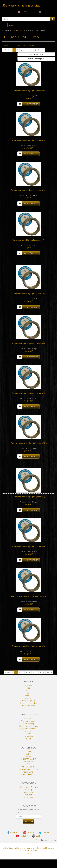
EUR (26, 12)
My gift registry (29, 701)
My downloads (29, 706)
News (29, 739)
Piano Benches (29, 792)
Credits (29, 734)
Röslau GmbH (29, 772)
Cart (29, 693)
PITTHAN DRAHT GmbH (29, 769)
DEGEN (29, 757)
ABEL (29, 754)
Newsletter (29, 736)
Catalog (29, 790)
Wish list (29, 698)
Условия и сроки (29, 721)
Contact (29, 685)
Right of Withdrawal (29, 729)
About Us (29, 718)
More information (31, 104)
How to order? (29, 731)
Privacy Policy (29, 724)
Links (29, 690)
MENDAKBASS (29, 762)
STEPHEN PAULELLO (29, 774)
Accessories (29, 797)
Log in (34, 12)
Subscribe (29, 821)
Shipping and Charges (29, 726)
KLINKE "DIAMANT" (29, 759)
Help (29, 688)
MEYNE (29, 764)
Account (29, 696)
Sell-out (29, 795)
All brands (29, 752)
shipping (52, 840)
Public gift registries (29, 703)
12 (36, 59)
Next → (41, 50)
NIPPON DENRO (29, 767)
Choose (36, 54)
